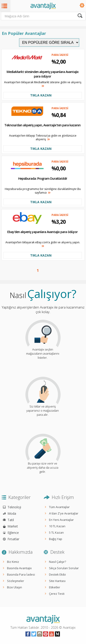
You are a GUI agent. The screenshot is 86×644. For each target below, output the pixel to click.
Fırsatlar (13, 539)
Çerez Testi (57, 594)
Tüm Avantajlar (59, 507)
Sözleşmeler (16, 581)
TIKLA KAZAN (41, 95)
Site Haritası (57, 581)
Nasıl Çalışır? (58, 562)
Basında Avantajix (19, 568)
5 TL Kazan (56, 532)
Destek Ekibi (57, 574)
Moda (12, 513)
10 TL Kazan (57, 526)
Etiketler (55, 587)
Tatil (11, 520)
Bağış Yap (56, 539)
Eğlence (13, 533)
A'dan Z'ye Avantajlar (64, 513)
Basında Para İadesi (21, 574)
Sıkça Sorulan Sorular (64, 568)
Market (13, 526)
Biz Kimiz (13, 562)
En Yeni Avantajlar (61, 520)
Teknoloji (14, 507)
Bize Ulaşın (15, 587)
